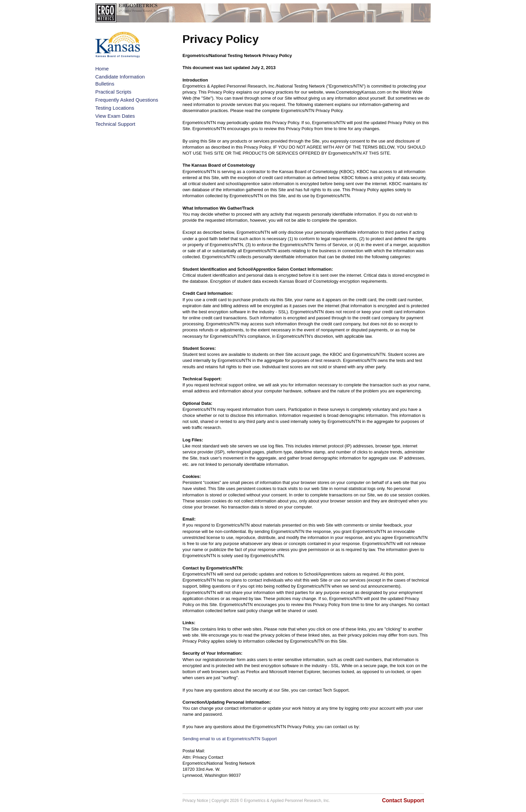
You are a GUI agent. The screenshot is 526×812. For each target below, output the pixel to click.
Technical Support (115, 124)
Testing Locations (115, 108)
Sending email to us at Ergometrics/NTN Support (230, 739)
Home (102, 69)
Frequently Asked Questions (127, 100)
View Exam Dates (115, 116)
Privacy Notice (195, 801)
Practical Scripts (113, 92)
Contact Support (403, 800)
